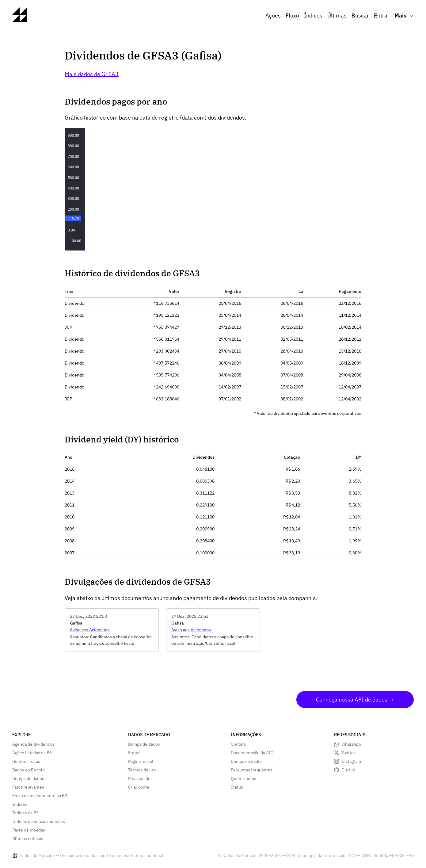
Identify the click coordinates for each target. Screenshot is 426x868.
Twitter (348, 753)
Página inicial (141, 761)
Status (237, 787)
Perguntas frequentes (252, 770)
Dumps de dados (28, 778)
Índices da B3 (25, 813)
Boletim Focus (26, 761)
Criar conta (139, 787)
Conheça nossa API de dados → (355, 700)
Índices (313, 15)
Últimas (337, 15)
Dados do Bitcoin (29, 770)
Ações (273, 15)
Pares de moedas (29, 830)
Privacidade (139, 778)
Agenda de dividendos (34, 744)
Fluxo (292, 15)
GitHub (348, 770)
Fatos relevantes (28, 787)
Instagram (351, 761)
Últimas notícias (28, 839)
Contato (238, 744)
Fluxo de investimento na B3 (40, 796)
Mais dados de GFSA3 (92, 74)
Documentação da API (252, 753)
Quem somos (243, 778)
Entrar (382, 15)
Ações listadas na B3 (32, 753)
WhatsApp (351, 744)
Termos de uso (142, 770)
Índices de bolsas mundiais (39, 821)
